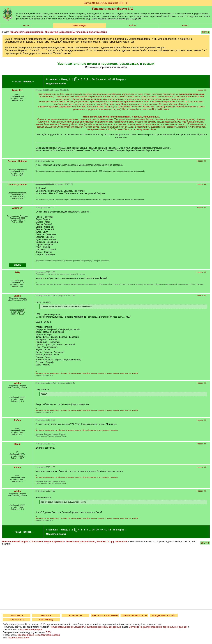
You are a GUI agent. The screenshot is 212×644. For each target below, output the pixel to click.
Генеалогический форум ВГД (113, 9)
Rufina (17, 420)
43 (114, 79)
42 (110, 79)
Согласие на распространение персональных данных (158, 627)
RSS (48, 632)
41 (106, 79)
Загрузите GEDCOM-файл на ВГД (104, 3)
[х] (127, 3)
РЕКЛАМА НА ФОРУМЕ (105, 615)
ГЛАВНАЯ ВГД (17, 620)
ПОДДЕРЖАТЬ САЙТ (164, 615)
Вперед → (29, 82)
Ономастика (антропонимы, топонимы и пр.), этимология (76, 32)
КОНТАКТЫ (75, 615)
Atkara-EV (17, 208)
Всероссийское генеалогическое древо (39, 635)
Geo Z (17, 444)
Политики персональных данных (103, 627)
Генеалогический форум (15, 542)
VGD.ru (26, 26)
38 (93, 79)
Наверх (200, 90)
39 (97, 79)
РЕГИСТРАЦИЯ (80, 26)
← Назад (16, 82)
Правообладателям (18, 638)
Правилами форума (31, 630)
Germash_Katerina (17, 161)
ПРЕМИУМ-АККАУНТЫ (134, 615)
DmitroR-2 (17, 90)
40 (101, 79)
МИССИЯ (46, 615)
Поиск (185, 26)
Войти (132, 26)
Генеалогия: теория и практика (26, 32)
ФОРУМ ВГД (46, 620)
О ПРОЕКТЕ (17, 615)
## (205, 90)
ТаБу (17, 272)
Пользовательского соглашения (67, 627)
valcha (63, 84)
